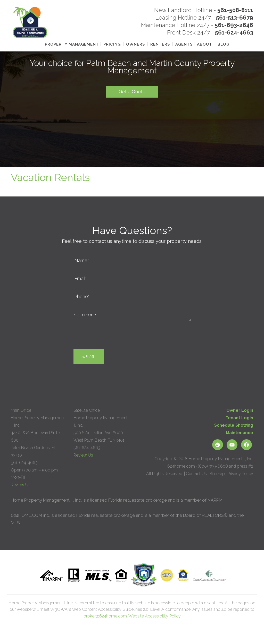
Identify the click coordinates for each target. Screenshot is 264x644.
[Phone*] (132, 297)
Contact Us (196, 474)
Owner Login (240, 410)
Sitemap (217, 474)
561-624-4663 (234, 32)
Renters (160, 44)
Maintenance (240, 433)
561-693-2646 (234, 25)
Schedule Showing (234, 425)
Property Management (72, 44)
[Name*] (132, 261)
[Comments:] (132, 315)
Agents (184, 44)
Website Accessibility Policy (155, 616)
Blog (224, 44)
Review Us (21, 485)
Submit (89, 357)
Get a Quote (132, 91)
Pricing (112, 44)
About (205, 44)
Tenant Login (239, 418)
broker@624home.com (105, 616)
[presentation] (113, 337)
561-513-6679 (235, 18)
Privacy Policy (240, 474)
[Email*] (132, 279)
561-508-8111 (235, 10)
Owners (135, 44)
